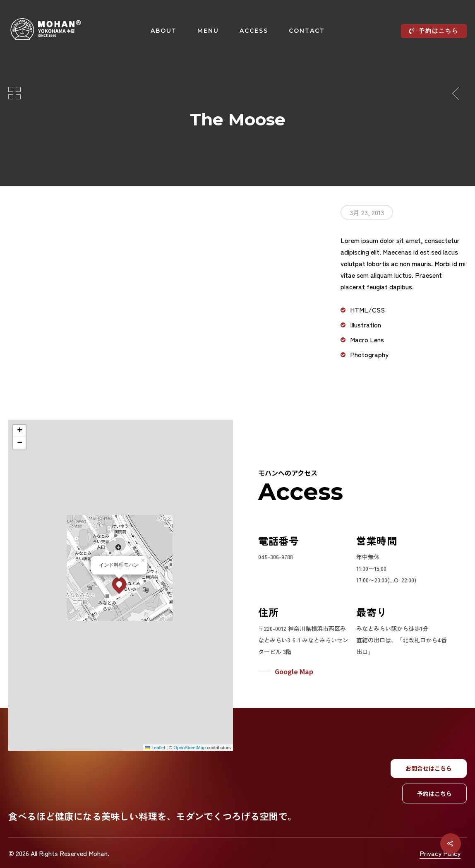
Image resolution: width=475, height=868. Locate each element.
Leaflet (142, 748)
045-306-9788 (276, 557)
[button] (106, 584)
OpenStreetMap (176, 748)
